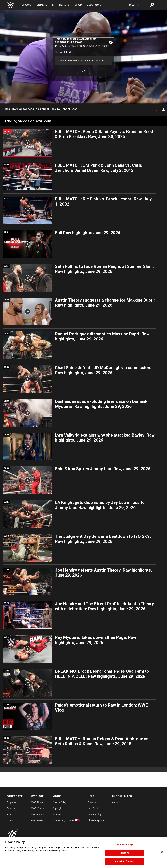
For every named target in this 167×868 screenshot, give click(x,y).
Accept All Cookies (124, 861)
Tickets (64, 5)
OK (83, 71)
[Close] (162, 852)
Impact (10, 814)
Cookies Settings (124, 844)
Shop (78, 5)
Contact (10, 820)
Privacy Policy (59, 802)
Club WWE (94, 5)
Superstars (45, 5)
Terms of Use (59, 814)
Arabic (115, 802)
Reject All (124, 853)
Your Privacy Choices (63, 820)
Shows (27, 5)
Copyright (57, 808)
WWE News (37, 802)
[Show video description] (156, 109)
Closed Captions (96, 820)
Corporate (12, 802)
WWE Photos (37, 814)
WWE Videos (37, 808)
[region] (83, 852)
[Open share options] (163, 109)
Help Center (94, 808)
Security (92, 802)
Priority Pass (37, 820)
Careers (11, 808)
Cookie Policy (95, 814)
